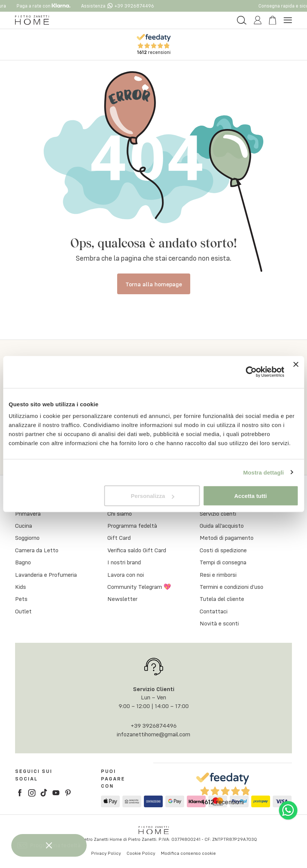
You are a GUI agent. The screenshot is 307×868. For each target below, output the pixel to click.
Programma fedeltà (132, 525)
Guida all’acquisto (222, 525)
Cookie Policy (141, 853)
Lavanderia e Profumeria (46, 575)
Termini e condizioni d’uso (231, 587)
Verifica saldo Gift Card (137, 550)
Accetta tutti (251, 496)
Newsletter (122, 599)
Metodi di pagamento (227, 538)
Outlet (23, 611)
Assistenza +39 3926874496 (122, 6)
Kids (21, 587)
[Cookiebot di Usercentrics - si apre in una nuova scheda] (251, 372)
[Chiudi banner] (296, 372)
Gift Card (119, 538)
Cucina (24, 525)
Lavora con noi (126, 575)
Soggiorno (27, 538)
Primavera (28, 513)
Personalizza (152, 496)
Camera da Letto (37, 550)
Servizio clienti (218, 513)
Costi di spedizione (223, 550)
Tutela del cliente (222, 599)
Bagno (23, 562)
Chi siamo (120, 513)
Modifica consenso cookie (188, 853)
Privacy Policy (106, 853)
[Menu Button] (288, 20)
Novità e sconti (219, 623)
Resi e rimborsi (218, 575)
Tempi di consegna (223, 562)
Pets (21, 599)
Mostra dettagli (263, 472)
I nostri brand (124, 562)
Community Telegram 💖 (139, 587)
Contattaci (214, 611)
